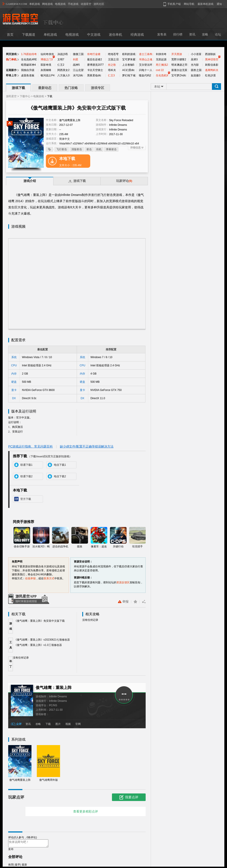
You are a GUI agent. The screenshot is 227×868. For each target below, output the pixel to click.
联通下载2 (26, 476)
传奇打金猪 (94, 54)
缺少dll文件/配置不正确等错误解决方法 (87, 446)
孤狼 (80, 538)
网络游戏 (47, 4)
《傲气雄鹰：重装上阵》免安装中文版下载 (39, 621)
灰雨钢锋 (46, 70)
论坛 (218, 35)
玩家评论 (124, 181)
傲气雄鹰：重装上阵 (54, 688)
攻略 (205, 35)
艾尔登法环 (146, 65)
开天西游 (177, 54)
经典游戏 (137, 35)
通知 (219, 4)
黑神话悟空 (212, 59)
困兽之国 (196, 70)
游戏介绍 (30, 181)
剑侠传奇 (161, 54)
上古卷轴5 (128, 65)
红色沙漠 (210, 75)
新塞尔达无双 (179, 70)
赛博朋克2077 (95, 65)
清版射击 (77, 149)
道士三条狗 (146, 54)
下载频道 (29, 35)
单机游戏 (35, 4)
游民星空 (11, 96)
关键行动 (118, 538)
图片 (58, 724)
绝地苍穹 (113, 54)
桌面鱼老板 (28, 75)
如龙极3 (196, 75)
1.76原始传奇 (29, 54)
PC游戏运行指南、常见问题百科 (30, 446)
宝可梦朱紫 (129, 59)
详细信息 (135, 148)
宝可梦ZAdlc (179, 75)
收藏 (135, 602)
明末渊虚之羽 (179, 65)
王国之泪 (113, 59)
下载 (48, 724)
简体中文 (65, 139)
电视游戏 (60, 4)
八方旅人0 (64, 75)
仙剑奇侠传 (47, 54)
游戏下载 (18, 88)
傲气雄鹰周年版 (48, 763)
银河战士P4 (48, 75)
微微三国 (78, 54)
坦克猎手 (138, 538)
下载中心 (25, 96)
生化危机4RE (29, 59)
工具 (11, 645)
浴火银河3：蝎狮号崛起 (41, 538)
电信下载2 (60, 476)
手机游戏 (73, 4)
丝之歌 (112, 65)
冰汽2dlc (78, 75)
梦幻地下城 (129, 75)
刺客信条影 (212, 65)
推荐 (11, 866)
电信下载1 (60, 465)
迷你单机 (115, 35)
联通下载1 (26, 465)
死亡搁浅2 (162, 65)
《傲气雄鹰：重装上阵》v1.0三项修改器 (38, 645)
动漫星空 (86, 4)
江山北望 (78, 70)
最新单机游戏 (205, 4)
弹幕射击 (111, 149)
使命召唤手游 (22, 538)
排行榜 (178, 35)
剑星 (76, 59)
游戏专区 (98, 88)
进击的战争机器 (60, 538)
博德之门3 (47, 59)
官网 (78, 724)
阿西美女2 (64, 70)
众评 (19, 724)
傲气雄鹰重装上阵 (20, 763)
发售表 (162, 35)
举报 (123, 602)
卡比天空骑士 (95, 70)
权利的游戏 (129, 54)
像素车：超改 (99, 538)
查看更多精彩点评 (86, 811)
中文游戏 (94, 35)
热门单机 (11, 59)
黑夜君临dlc (94, 75)
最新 (24, 866)
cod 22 (160, 70)
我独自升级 (28, 70)
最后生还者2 (95, 59)
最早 (18, 866)
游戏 (11, 626)
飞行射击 (62, 149)
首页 (10, 35)
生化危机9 (162, 75)
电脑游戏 (39, 96)
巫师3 (194, 59)
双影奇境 (46, 65)
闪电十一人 (146, 70)
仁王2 (61, 65)
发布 (11, 850)
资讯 (192, 35)
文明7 (61, 59)
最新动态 (45, 88)
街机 (99, 149)
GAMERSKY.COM (16, 4)
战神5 (76, 65)
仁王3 (111, 75)
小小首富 (196, 54)
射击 (89, 149)
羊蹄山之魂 (146, 59)
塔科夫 (112, 70)
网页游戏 (11, 54)
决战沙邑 (63, 54)
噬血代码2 (145, 75)
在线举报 (30, 578)
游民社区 (99, 4)
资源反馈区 (123, 582)
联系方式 (49, 578)
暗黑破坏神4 (28, 65)
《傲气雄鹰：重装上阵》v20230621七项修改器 (42, 640)
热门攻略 (71, 88)
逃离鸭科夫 (212, 70)
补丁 (11, 664)
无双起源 (161, 59)
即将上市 (11, 75)
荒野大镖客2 (179, 59)
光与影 (195, 65)
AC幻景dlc (128, 70)
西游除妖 (210, 54)
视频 (68, 724)
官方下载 (26, 499)
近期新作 (11, 70)
